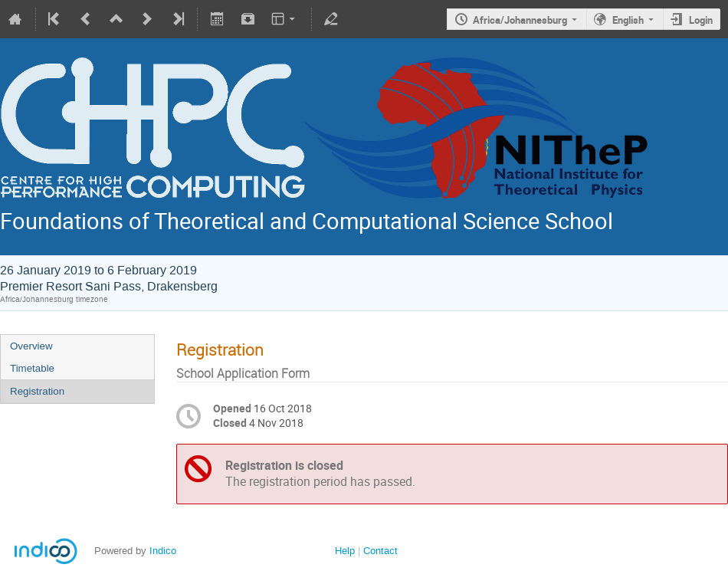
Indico (163, 551)
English (628, 20)
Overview (31, 346)
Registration (37, 391)
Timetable (32, 368)
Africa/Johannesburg (520, 20)
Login (701, 20)
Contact (380, 551)
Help (345, 551)
